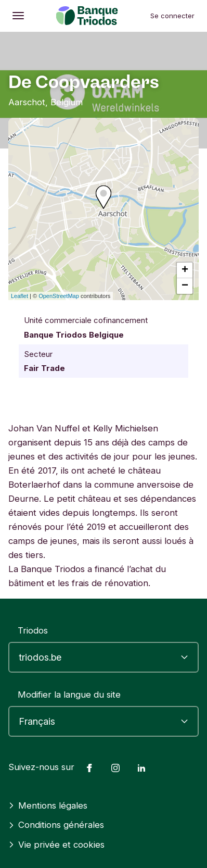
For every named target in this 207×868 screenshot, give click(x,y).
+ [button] (185, 270)
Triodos (33, 630)
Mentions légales (48, 805)
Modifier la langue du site (69, 695)
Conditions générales (56, 825)
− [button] (185, 286)
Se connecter (172, 16)
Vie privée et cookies (56, 845)
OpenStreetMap (59, 296)
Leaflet (20, 296)
